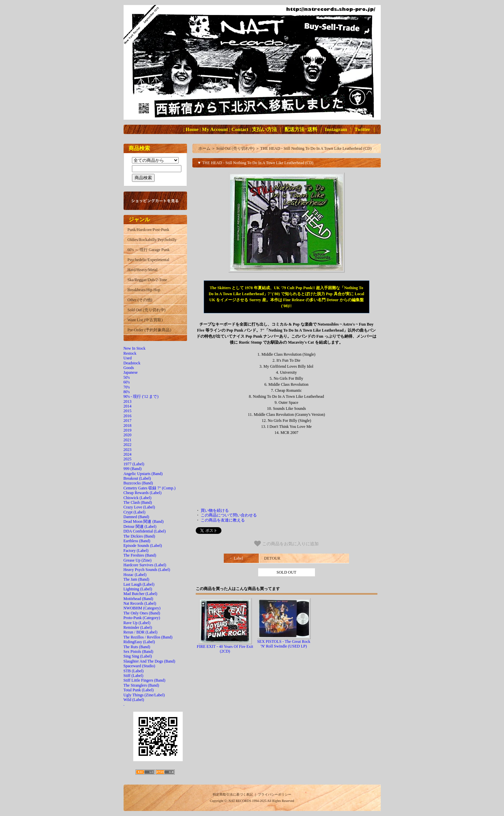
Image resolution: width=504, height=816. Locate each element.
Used (128, 358)
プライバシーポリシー (275, 794)
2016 (128, 416)
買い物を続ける (215, 510)
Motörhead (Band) (138, 599)
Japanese (131, 372)
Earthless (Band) (137, 541)
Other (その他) (140, 300)
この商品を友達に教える (223, 520)
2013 (128, 401)
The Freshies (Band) (140, 555)
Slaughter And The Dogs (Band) (149, 661)
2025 (128, 459)
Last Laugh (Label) (139, 584)
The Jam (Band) (136, 579)
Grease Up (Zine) (138, 560)
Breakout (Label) (137, 478)
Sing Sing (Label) (138, 656)
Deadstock (132, 363)
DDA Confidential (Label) (145, 531)
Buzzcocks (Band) (138, 483)
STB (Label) (134, 671)
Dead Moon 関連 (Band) (144, 521)
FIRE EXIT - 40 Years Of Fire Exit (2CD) (225, 649)
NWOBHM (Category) (142, 608)
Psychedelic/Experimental (148, 260)
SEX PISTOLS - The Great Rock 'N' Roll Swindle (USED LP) (284, 644)
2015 (128, 411)
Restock (130, 353)
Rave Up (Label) (137, 623)
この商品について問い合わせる (229, 515)
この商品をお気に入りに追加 (286, 544)
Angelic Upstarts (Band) (143, 474)
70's (127, 387)
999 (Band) (133, 469)
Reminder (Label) (138, 627)
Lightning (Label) (138, 589)
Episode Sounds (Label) (143, 546)
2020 (128, 435)
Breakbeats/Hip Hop (144, 290)
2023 (128, 450)
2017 (128, 421)
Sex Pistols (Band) (138, 652)
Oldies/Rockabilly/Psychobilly (152, 240)
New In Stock (135, 348)
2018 (128, 426)
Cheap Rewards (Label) (143, 493)
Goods (129, 368)
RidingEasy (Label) (139, 642)
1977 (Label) (134, 464)
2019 (128, 430)
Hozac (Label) (135, 575)
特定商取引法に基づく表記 (233, 794)
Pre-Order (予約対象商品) (149, 330)
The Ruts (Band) (137, 647)
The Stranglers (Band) (141, 685)
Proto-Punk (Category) (142, 618)
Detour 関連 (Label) (140, 527)
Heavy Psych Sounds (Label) (147, 570)
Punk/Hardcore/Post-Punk (148, 230)
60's (127, 382)
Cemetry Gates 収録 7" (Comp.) (150, 488)
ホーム (204, 148)
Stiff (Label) (133, 676)
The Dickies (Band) (139, 536)
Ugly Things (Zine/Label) (144, 695)
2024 (128, 454)
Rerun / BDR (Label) (141, 632)
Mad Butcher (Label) (140, 594)
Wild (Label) (134, 700)
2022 (128, 445)
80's (127, 392)
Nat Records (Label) (140, 603)
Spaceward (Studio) (139, 666)
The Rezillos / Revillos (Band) (148, 637)
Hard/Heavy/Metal (143, 270)
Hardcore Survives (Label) (145, 565)
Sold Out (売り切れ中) (147, 310)
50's (127, 377)
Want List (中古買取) (145, 320)
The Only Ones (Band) (142, 613)
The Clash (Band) (138, 502)
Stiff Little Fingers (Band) (144, 680)
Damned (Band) (136, 517)
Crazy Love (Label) (139, 507)
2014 (128, 406)
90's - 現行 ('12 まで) (141, 396)
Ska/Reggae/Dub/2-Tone (147, 280)
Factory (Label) (136, 551)
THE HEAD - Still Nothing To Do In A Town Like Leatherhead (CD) (316, 148)
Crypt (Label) (135, 512)
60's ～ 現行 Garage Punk (149, 250)
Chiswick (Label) (138, 498)
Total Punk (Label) (139, 690)
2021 (128, 440)
